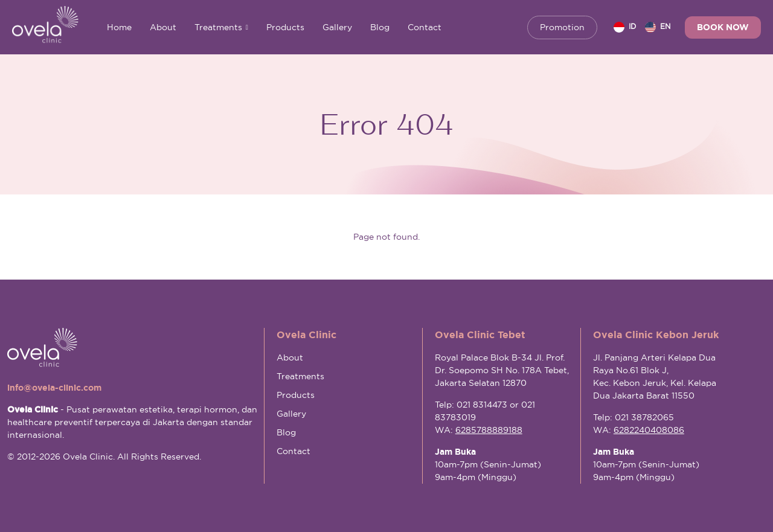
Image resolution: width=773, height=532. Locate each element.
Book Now (723, 27)
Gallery (337, 27)
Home (119, 27)
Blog (380, 27)
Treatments (221, 27)
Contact (425, 27)
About (163, 27)
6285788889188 (489, 430)
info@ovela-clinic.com (54, 388)
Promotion (562, 27)
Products (285, 27)
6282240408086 (649, 430)
